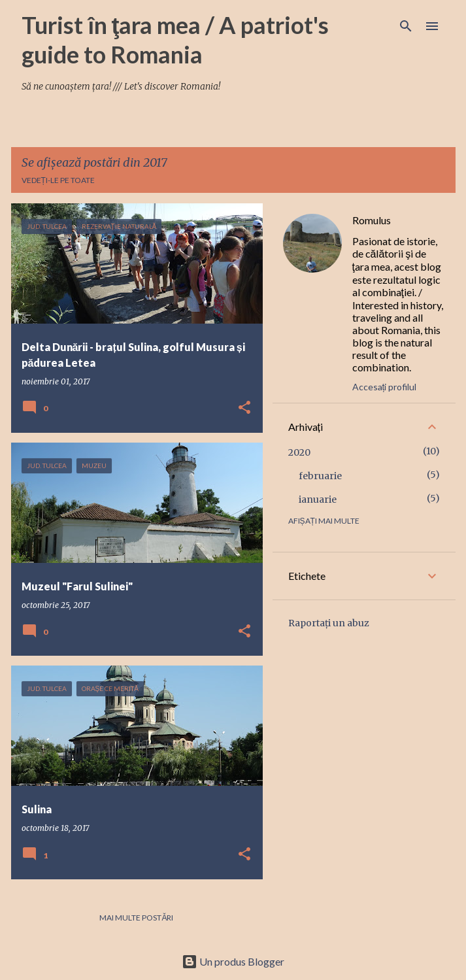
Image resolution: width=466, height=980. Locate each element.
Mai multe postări (136, 918)
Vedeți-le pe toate (58, 180)
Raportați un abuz (329, 623)
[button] (244, 408)
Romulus (372, 220)
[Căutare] (406, 26)
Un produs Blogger (233, 961)
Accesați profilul (385, 387)
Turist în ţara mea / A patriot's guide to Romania (175, 40)
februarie (320, 476)
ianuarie (318, 499)
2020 (299, 452)
